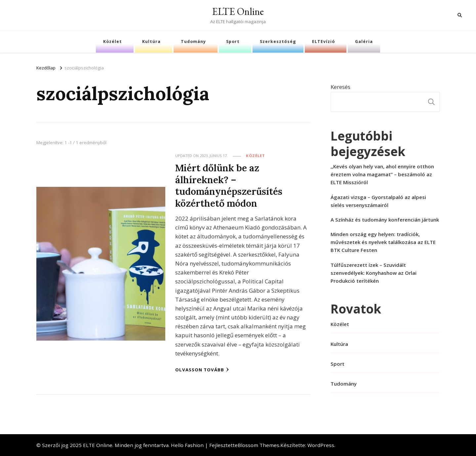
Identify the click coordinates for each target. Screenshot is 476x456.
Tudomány (193, 41)
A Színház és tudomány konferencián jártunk (385, 220)
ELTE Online (238, 11)
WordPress (321, 445)
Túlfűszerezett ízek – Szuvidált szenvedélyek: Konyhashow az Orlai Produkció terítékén (374, 273)
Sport (233, 41)
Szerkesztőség (278, 41)
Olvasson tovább (202, 370)
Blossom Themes (258, 445)
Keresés (340, 87)
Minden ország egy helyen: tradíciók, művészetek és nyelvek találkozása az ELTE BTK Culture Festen (383, 242)
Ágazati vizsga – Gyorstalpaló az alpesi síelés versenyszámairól (378, 201)
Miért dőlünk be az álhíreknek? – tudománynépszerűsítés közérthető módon (229, 185)
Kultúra (151, 41)
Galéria (364, 41)
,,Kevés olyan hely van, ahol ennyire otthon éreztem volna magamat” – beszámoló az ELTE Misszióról (382, 174)
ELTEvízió (323, 41)
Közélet (113, 41)
